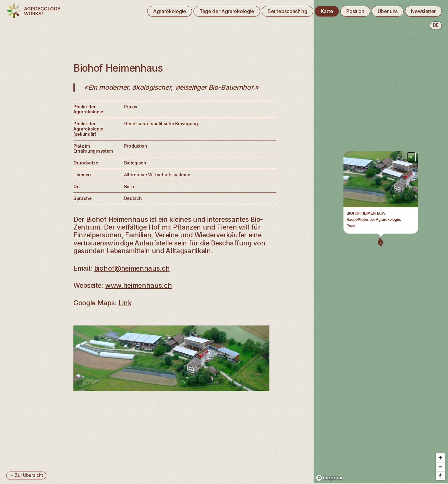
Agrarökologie (170, 11)
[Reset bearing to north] (440, 470)
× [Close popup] (411, 27)
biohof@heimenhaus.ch (132, 268)
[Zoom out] (440, 461)
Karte (327, 11)
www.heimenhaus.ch (139, 285)
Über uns (388, 11)
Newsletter (423, 11)
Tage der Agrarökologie (227, 11)
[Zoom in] (440, 452)
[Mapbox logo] (329, 472)
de (436, 25)
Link (125, 303)
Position (355, 11)
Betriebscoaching (287, 11)
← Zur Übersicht (26, 475)
